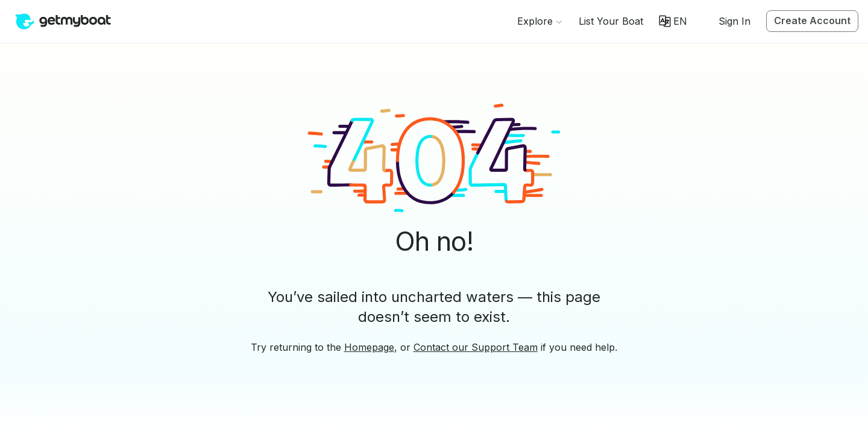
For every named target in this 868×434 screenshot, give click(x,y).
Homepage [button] (369, 347)
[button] (611, 21)
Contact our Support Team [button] (476, 347)
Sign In (734, 21)
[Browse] (539, 21)
